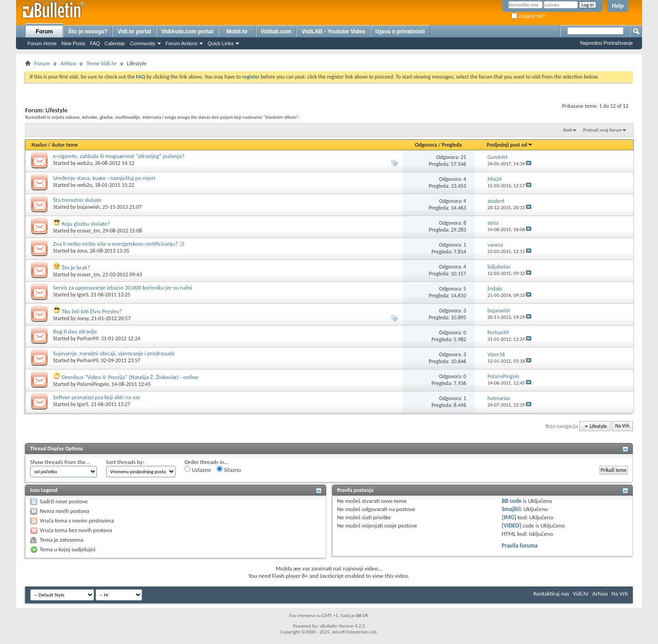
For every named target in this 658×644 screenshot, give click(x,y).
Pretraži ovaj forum (602, 130)
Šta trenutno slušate (77, 200)
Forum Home (42, 43)
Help (618, 6)
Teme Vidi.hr (101, 63)
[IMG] (509, 517)
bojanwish (89, 207)
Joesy (83, 318)
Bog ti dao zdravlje (75, 331)
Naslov (39, 145)
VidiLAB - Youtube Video (334, 32)
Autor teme (65, 145)
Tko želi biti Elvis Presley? (92, 311)
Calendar (115, 43)
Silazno (229, 470)
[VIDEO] (512, 525)
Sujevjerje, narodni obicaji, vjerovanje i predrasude (114, 353)
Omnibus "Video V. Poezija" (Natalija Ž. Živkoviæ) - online (130, 377)
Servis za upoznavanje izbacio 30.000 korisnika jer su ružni (122, 288)
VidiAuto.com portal (187, 32)
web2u (85, 163)
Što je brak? (76, 267)
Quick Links (220, 43)
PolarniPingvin (93, 384)
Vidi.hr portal (134, 32)
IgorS (83, 295)
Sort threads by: (125, 462)
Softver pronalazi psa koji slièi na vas (97, 397)
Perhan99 (88, 338)
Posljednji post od (509, 145)
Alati (567, 130)
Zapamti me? (528, 16)
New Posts (73, 43)
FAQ (95, 43)
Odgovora (426, 145)
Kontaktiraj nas (551, 594)
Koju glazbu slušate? (86, 224)
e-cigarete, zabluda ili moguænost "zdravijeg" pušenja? (119, 156)
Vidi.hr (581, 594)
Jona (82, 251)
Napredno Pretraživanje (606, 43)
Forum (44, 32)
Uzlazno (198, 470)
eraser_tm (89, 231)
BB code (512, 501)
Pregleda (452, 145)
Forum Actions (181, 43)
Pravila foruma (520, 546)
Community (143, 43)
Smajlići (511, 509)
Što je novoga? (88, 32)
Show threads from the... (60, 462)
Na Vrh (622, 426)
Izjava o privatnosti (400, 32)
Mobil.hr (237, 32)
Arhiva (68, 63)
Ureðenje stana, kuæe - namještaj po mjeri (104, 178)
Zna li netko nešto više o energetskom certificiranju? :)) (119, 244)
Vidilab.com (276, 32)
